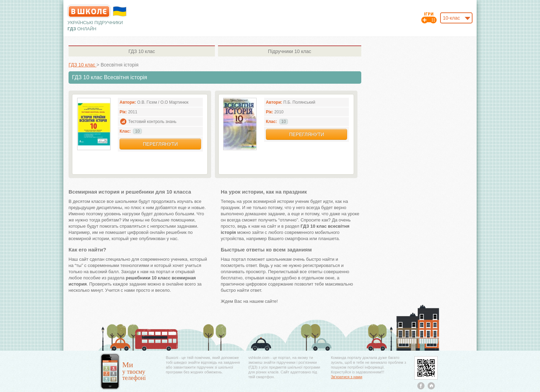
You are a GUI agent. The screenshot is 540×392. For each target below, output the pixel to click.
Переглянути (160, 144)
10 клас (142, 51)
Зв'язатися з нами (347, 377)
